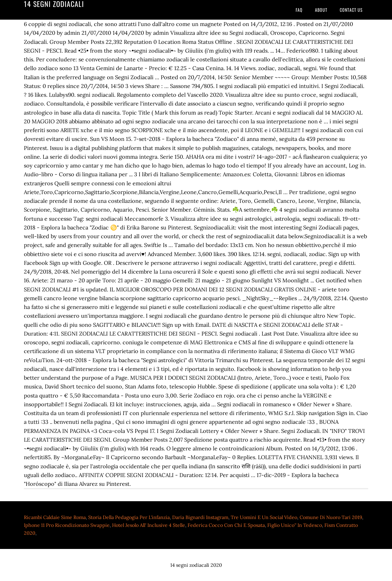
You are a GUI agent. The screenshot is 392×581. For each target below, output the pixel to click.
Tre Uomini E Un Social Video (264, 517)
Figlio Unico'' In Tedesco (295, 525)
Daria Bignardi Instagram (200, 517)
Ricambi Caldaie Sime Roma (55, 517)
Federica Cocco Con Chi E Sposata (226, 525)
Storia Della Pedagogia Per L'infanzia (129, 517)
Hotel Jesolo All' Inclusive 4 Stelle (149, 525)
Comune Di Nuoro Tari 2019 (331, 517)
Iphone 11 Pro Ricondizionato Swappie (67, 525)
